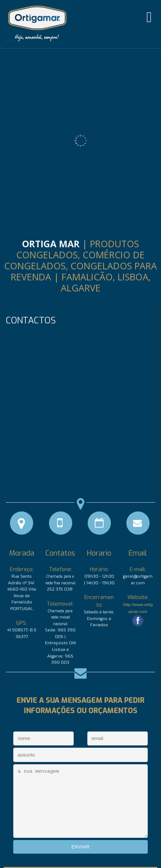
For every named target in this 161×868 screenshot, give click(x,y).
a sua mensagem (80, 801)
